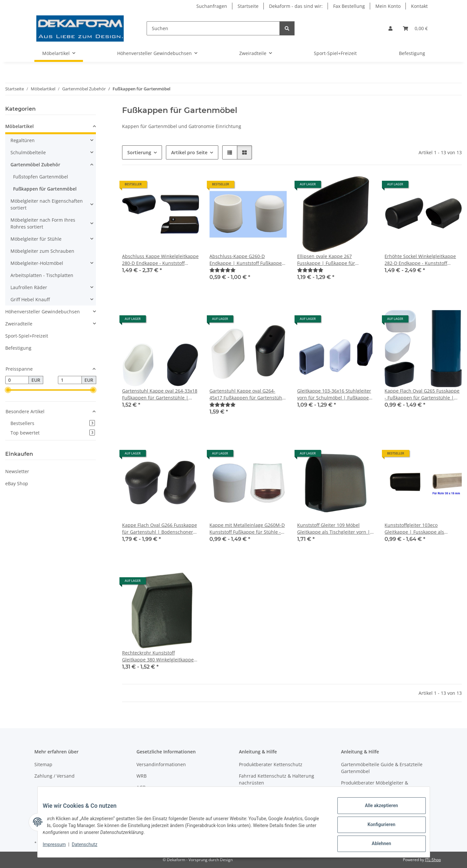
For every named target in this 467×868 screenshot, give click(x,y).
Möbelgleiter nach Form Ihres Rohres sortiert (43, 223)
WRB (142, 776)
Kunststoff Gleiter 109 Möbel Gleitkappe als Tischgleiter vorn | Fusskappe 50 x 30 (334, 529)
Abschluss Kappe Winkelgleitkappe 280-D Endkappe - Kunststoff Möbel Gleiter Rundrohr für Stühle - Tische (160, 260)
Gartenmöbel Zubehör (35, 165)
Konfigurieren (376, 828)
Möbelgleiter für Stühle (36, 239)
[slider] (8, 390)
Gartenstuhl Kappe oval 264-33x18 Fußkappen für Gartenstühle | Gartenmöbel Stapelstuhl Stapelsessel (160, 394)
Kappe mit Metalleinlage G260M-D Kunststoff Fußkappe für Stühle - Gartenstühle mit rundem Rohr (247, 529)
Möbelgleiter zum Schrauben (42, 251)
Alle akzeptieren (376, 811)
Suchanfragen (212, 6)
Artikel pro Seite (189, 152)
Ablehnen (376, 845)
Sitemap (43, 764)
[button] (390, 28)
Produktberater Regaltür (266, 794)
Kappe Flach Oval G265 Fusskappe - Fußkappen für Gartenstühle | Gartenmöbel (422, 394)
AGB (141, 787)
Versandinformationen (161, 764)
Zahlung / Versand (54, 776)
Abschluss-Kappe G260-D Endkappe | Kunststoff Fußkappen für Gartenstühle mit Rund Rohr (247, 260)
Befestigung (18, 348)
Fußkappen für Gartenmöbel (45, 189)
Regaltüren (23, 140)
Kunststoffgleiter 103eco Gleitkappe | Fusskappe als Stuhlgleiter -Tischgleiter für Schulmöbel (415, 529)
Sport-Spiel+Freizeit (27, 336)
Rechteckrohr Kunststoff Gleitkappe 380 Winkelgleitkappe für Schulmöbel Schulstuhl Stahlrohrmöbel (158, 656)
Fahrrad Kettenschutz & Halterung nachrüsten (277, 779)
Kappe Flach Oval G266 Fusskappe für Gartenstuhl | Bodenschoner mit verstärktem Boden (160, 529)
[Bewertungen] (223, 270)
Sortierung (139, 152)
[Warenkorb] (415, 28)
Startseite (248, 6)
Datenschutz (90, 848)
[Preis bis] (70, 380)
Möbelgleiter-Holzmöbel (37, 263)
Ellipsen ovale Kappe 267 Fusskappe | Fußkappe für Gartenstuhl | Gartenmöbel (327, 260)
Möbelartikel (19, 126)
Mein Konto (388, 6)
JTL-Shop (433, 860)
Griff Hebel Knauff (30, 299)
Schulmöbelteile (28, 152)
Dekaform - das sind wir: (296, 6)
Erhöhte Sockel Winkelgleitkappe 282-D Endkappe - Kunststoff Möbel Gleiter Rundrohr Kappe (420, 260)
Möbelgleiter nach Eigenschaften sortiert (47, 204)
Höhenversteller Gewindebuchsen (43, 312)
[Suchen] (213, 28)
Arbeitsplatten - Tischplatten (42, 275)
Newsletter (17, 471)
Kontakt (419, 6)
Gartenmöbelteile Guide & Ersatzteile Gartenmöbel (382, 768)
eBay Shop (17, 483)
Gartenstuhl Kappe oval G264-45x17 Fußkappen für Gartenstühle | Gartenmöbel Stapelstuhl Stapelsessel (248, 394)
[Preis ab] (17, 380)
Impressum (60, 848)
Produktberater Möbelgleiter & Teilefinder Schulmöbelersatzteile (378, 786)
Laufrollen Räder (29, 287)
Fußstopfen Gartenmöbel (41, 177)
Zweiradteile (19, 324)
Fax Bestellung (349, 6)
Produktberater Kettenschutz (271, 764)
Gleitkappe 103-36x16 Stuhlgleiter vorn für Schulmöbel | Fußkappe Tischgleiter (334, 394)
